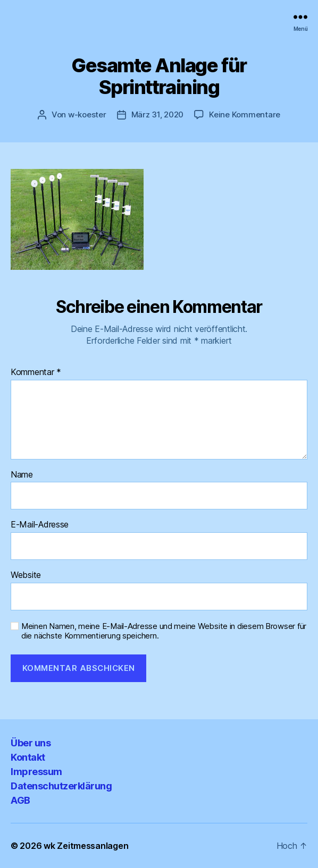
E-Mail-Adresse (40, 525)
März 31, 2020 (158, 114)
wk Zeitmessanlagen (86, 846)
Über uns (31, 743)
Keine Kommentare (245, 114)
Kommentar (36, 372)
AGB (20, 800)
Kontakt (28, 757)
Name (22, 475)
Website (26, 575)
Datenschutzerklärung (61, 786)
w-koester (87, 114)
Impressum (36, 772)
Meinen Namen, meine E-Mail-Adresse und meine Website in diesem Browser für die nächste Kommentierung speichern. (164, 631)
